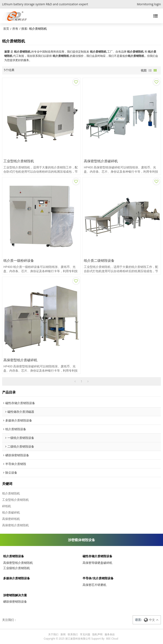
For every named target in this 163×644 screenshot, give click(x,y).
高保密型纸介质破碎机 (101, 161)
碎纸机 (7, 506)
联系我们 (73, 634)
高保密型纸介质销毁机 (18, 563)
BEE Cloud (112, 639)
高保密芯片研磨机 (94, 585)
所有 (15, 29)
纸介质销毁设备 (14, 556)
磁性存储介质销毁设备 (97, 556)
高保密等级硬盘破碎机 (97, 563)
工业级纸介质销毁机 (17, 568)
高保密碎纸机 (11, 519)
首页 (6, 29)
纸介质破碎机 (11, 512)
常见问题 (85, 634)
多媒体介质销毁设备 (17, 578)
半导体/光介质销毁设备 (98, 578)
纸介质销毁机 (11, 493)
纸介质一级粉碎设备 (19, 260)
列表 (150, 70)
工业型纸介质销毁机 (19, 161)
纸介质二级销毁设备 (99, 260)
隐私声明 (97, 634)
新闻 (63, 634)
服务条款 (110, 634)
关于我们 (53, 634)
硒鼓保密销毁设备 (15, 601)
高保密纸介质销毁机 (15, 525)
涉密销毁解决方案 (15, 595)
